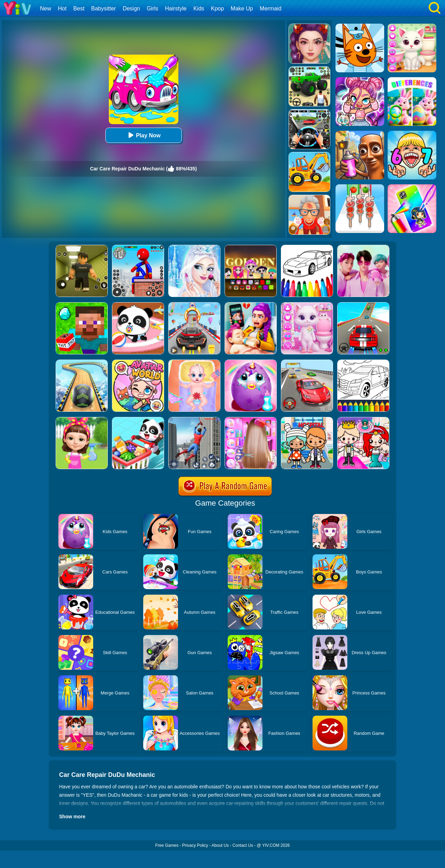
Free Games (167, 845)
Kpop (217, 9)
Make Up (242, 9)
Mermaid (270, 9)
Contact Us (243, 845)
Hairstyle (176, 9)
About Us (220, 845)
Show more (72, 817)
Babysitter (103, 9)
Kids (199, 9)
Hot (62, 9)
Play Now (143, 135)
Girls (152, 9)
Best (79, 9)
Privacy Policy (195, 845)
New (46, 9)
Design (131, 9)
